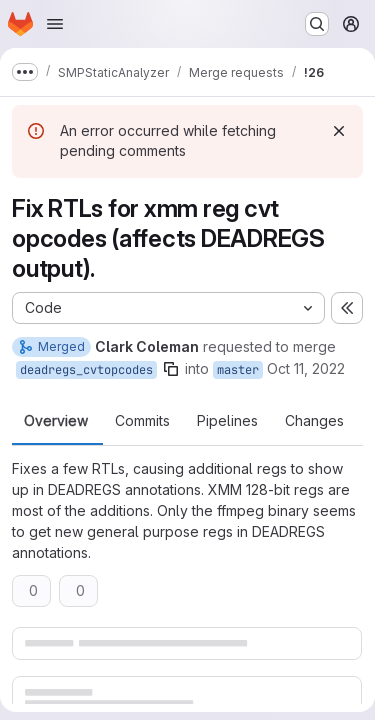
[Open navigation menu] (55, 24)
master (238, 370)
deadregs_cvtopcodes (86, 370)
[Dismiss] (339, 131)
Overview (56, 421)
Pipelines (227, 421)
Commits (142, 421)
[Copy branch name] (171, 369)
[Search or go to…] (317, 24)
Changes (314, 421)
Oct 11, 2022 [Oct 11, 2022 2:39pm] (306, 368)
